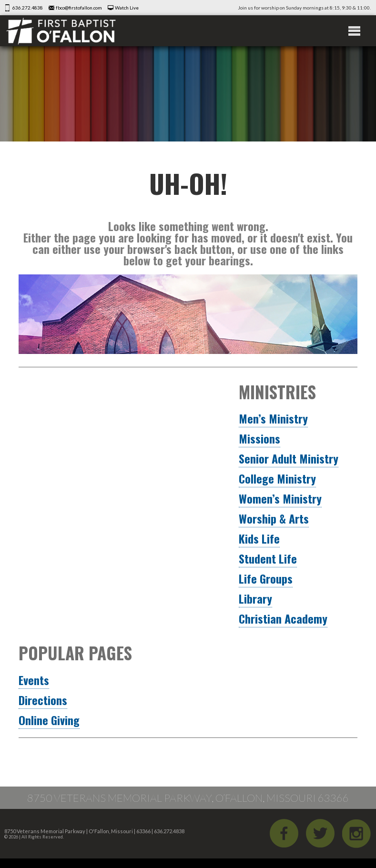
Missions (259, 438)
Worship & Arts (274, 518)
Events (34, 680)
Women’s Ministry (280, 498)
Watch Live (127, 8)
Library (255, 598)
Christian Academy (283, 618)
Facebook (284, 833)
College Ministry (277, 478)
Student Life (268, 558)
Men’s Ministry (273, 418)
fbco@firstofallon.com (79, 8)
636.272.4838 (28, 8)
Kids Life (259, 538)
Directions (43, 700)
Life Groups (266, 578)
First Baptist (61, 31)
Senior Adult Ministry (289, 458)
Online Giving (49, 720)
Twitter (320, 833)
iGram (356, 833)
